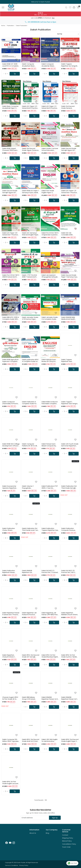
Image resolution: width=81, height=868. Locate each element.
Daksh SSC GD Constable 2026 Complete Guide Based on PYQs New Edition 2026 (70, 234)
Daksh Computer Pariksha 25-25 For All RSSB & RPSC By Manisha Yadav (31, 445)
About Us (33, 833)
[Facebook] (7, 843)
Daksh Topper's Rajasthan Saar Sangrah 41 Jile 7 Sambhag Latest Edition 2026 (70, 403)
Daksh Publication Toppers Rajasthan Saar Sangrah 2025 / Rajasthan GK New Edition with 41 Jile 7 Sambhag (50, 529)
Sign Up (55, 818)
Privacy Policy (24, 865)
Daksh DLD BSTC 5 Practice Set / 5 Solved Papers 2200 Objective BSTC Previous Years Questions (50, 571)
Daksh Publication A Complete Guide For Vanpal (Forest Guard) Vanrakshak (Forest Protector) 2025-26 (30, 403)
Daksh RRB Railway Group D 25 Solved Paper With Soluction (29, 698)
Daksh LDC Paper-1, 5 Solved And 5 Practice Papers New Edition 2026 (50, 107)
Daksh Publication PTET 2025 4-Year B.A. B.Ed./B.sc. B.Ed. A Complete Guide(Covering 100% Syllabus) (50, 487)
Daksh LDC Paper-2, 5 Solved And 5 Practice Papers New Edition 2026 (31, 107)
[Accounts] (74, 7)
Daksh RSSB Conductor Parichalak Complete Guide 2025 (50, 403)
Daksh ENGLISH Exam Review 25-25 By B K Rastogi (49, 360)
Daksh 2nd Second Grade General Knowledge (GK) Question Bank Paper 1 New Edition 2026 (69, 107)
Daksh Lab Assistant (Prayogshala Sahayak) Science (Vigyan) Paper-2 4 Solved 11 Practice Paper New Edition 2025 (50, 276)
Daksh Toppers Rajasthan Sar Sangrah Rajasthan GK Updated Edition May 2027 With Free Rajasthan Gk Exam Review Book (70, 65)
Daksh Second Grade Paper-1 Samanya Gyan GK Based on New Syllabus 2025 (70, 276)
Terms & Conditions (12, 865)
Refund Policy (67, 841)
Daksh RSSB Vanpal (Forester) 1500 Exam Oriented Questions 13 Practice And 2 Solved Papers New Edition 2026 (11, 149)
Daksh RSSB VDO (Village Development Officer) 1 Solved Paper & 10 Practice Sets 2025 (11, 445)
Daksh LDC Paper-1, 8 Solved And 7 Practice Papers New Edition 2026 (70, 192)
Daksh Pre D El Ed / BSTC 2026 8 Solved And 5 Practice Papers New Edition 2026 (11, 276)
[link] (66, 7)
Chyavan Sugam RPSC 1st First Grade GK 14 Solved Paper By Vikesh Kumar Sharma (10, 698)
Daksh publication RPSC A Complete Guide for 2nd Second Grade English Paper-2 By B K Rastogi (30, 360)
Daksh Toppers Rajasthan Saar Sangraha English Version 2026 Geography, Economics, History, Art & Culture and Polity (70, 360)
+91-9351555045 (32, 22)
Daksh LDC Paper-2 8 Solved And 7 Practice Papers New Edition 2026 (11, 234)
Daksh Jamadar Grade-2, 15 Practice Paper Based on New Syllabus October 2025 (30, 318)
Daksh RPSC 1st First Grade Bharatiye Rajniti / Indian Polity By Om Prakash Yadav (50, 656)
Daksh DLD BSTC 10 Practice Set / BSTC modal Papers (68, 571)
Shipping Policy (68, 838)
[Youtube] (10, 843)
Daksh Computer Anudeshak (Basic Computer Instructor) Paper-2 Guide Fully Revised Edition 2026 (49, 65)
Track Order (66, 847)
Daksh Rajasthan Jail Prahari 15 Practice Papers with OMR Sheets (31, 614)
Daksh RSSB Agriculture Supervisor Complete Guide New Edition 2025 (11, 360)
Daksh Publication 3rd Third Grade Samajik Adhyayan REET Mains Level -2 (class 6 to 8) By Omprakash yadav (69, 487)
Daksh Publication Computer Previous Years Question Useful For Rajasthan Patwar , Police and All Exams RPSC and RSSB (69, 529)
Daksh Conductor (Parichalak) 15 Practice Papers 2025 (11, 403)
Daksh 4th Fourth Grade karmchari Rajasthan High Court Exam (70, 445)
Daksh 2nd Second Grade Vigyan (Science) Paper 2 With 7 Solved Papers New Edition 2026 (31, 149)
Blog (47, 833)
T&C (53, 18)
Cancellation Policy (69, 844)
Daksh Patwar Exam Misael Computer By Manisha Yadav (49, 445)
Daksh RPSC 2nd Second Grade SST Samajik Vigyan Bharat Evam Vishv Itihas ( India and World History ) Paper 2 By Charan (31, 656)
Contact (65, 835)
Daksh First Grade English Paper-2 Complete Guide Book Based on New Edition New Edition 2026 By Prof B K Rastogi (50, 192)
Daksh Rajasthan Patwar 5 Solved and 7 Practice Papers (11, 614)
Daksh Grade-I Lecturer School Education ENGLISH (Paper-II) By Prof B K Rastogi (50, 149)
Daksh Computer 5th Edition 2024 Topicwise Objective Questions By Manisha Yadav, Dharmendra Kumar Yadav (11, 740)
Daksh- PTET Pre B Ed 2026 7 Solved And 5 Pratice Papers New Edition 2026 (29, 276)
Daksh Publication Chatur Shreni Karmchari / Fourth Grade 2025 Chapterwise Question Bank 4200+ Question (10, 529)
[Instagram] (14, 843)
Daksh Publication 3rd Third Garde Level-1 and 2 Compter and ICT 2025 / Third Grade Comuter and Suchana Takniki (30, 529)
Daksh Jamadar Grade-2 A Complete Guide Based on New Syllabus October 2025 (50, 318)
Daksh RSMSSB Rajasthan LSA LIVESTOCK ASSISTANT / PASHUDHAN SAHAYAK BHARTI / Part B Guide (30, 571)
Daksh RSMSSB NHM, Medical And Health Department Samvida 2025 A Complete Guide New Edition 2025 (70, 318)
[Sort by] (60, 34)
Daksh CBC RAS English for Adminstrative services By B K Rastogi (50, 740)
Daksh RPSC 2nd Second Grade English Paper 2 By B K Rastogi (70, 740)
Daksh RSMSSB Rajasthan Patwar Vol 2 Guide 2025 (50, 698)
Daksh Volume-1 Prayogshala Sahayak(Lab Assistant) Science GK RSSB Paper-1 (31, 487)
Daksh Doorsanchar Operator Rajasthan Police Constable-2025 (10, 487)
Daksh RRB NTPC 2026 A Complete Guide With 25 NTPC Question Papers (11, 318)
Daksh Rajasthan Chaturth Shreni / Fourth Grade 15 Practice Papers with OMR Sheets (11, 656)
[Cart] (15, 74)
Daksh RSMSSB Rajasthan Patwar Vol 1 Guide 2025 (69, 698)
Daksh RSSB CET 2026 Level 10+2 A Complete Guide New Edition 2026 (11, 65)
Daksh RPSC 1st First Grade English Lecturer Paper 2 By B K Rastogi (10, 783)
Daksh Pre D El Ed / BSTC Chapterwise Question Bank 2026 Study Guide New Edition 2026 (50, 234)
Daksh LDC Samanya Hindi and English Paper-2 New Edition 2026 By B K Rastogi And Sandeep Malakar (31, 234)
